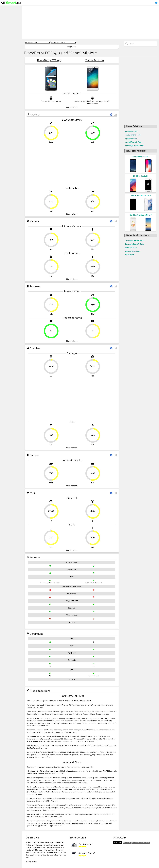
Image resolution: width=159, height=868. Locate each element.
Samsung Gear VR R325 (134, 240)
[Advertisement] (91, 22)
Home (4, 8)
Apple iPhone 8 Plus (133, 142)
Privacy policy (31, 862)
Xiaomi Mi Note (94, 60)
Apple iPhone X (131, 131)
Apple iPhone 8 (131, 139)
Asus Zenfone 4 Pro (133, 135)
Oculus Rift (129, 255)
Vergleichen (72, 47)
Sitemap (5, 25)
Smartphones (8, 12)
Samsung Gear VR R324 (134, 244)
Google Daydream (132, 251)
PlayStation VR (131, 248)
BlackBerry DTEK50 (49, 60)
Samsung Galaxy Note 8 (135, 146)
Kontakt (5, 21)
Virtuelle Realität (9, 16)
